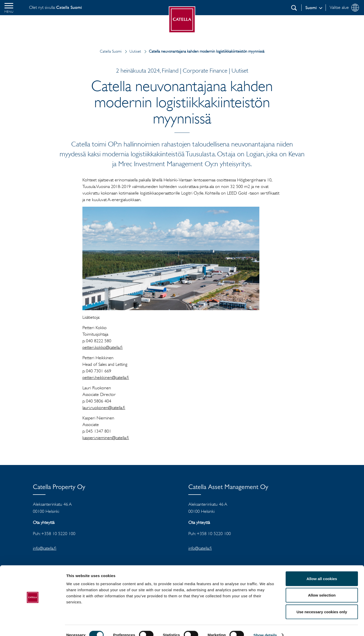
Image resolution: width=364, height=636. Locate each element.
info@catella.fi (45, 548)
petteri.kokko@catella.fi (103, 347)
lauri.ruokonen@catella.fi (104, 408)
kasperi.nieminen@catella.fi (106, 438)
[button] (9, 8)
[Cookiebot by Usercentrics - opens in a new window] (33, 626)
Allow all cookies (322, 570)
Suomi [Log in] (311, 8)
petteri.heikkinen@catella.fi (106, 377)
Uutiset (132, 51)
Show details (265, 626)
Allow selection (322, 586)
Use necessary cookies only (322, 603)
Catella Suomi (111, 51)
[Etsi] (294, 8)
